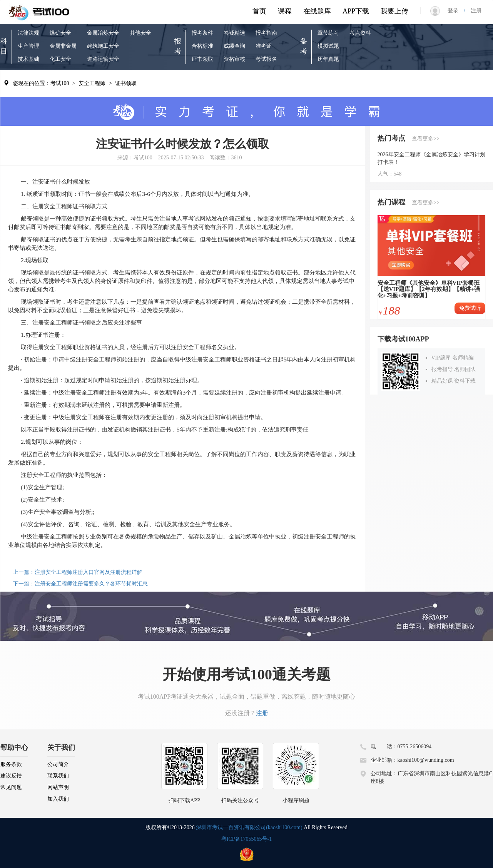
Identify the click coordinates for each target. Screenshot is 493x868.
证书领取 (202, 59)
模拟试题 (328, 46)
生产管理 (28, 46)
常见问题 (11, 787)
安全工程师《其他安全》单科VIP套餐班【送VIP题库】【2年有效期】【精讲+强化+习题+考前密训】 (429, 289)
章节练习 (328, 33)
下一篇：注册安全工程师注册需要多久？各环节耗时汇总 (80, 584)
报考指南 (266, 33)
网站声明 (58, 787)
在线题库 (317, 11)
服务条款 (11, 764)
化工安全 (60, 59)
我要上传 (394, 11)
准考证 (264, 46)
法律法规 (28, 33)
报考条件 (202, 33)
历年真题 (328, 59)
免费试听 (470, 308)
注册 (473, 11)
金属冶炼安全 (103, 33)
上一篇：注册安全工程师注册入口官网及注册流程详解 (78, 572)
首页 (259, 11)
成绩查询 (234, 46)
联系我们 (58, 776)
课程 (285, 11)
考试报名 (266, 59)
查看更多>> (426, 139)
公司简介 (58, 764)
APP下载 (356, 11)
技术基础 (28, 59)
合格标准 (202, 46)
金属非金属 (63, 46)
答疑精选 (234, 33)
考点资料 (360, 33)
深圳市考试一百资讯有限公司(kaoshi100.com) (249, 827)
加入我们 (58, 799)
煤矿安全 (60, 33)
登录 (456, 11)
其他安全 (140, 33)
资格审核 (234, 59)
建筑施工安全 (103, 46)
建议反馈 (11, 776)
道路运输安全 (103, 59)
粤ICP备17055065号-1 (246, 839)
